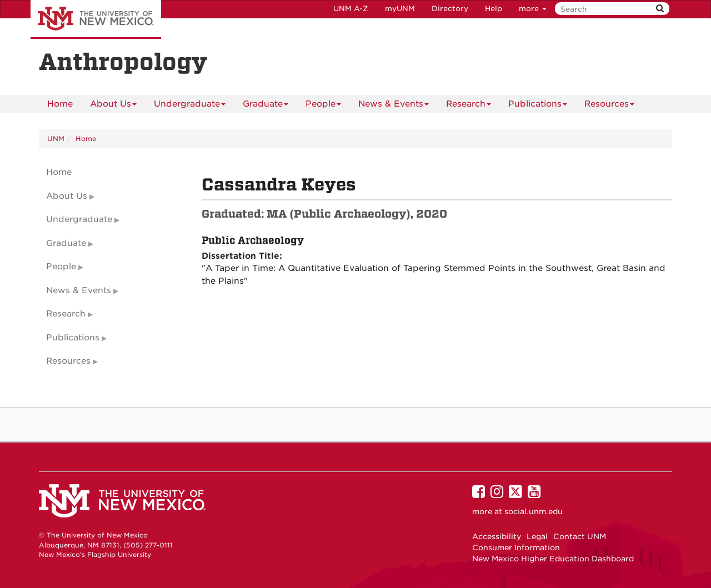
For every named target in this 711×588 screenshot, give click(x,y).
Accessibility (497, 536)
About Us (113, 106)
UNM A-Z (351, 9)
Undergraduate (190, 106)
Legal (537, 536)
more (533, 9)
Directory (450, 9)
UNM (56, 139)
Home (60, 104)
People (323, 106)
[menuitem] (60, 104)
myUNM (400, 9)
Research (469, 106)
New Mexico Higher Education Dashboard (553, 559)
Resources (609, 106)
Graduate (266, 106)
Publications (538, 106)
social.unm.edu (534, 511)
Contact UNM (580, 536)
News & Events (394, 106)
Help (494, 9)
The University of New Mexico (96, 19)
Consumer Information (516, 547)
